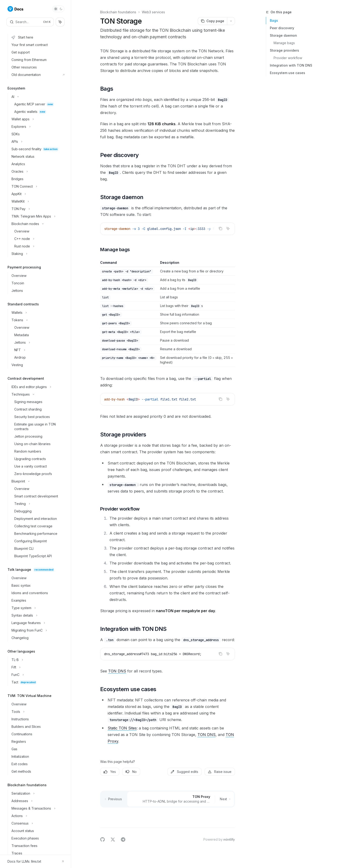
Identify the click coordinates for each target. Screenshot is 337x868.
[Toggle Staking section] (37, 254)
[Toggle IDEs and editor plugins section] (37, 387)
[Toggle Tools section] (37, 712)
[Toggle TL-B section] (37, 660)
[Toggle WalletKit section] (37, 201)
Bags (274, 20)
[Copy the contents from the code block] (220, 229)
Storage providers (284, 50)
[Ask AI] (228, 229)
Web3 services (153, 12)
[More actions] (231, 21)
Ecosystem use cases (288, 73)
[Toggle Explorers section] (37, 127)
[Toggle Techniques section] (37, 394)
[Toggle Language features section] (37, 623)
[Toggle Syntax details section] (37, 615)
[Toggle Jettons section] (37, 343)
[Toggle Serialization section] (37, 793)
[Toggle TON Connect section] (37, 186)
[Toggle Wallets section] (37, 313)
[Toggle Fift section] (37, 667)
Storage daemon (283, 35)
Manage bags (284, 43)
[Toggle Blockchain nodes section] (37, 224)
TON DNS (117, 671)
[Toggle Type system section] (37, 608)
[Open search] (30, 22)
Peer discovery (282, 28)
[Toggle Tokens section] (37, 320)
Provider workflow (288, 58)
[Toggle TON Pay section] (37, 209)
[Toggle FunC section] (37, 675)
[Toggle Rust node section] (37, 246)
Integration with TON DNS (291, 65)
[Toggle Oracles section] (37, 171)
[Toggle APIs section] (37, 142)
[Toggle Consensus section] (37, 823)
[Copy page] (212, 21)
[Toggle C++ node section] (37, 239)
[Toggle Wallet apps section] (37, 119)
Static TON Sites (122, 728)
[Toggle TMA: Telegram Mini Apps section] (37, 216)
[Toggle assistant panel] (60, 22)
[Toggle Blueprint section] (37, 481)
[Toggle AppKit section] (37, 194)
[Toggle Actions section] (37, 816)
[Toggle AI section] (37, 97)
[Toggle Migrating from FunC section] (37, 630)
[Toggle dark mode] (58, 9)
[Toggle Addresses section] (37, 801)
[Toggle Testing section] (37, 504)
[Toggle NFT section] (37, 350)
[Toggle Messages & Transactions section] (37, 808)
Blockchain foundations (118, 12)
